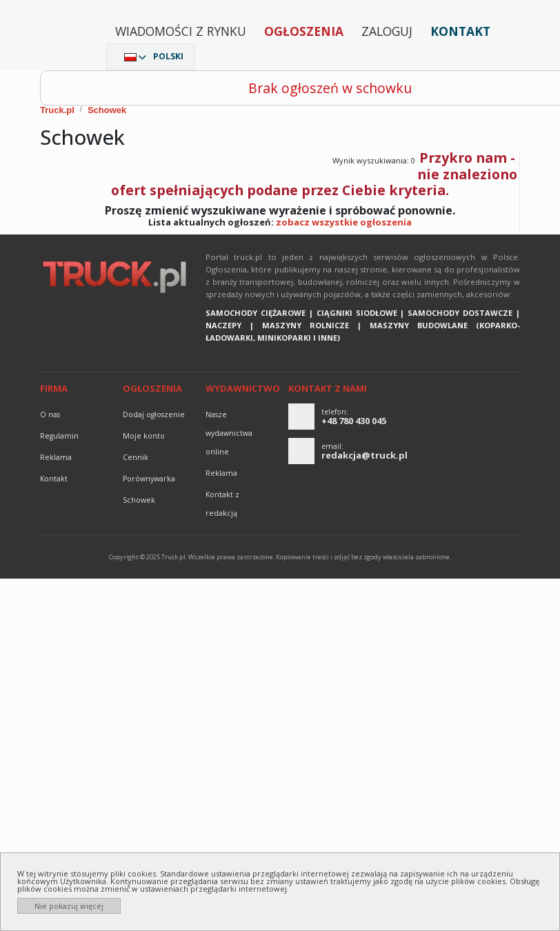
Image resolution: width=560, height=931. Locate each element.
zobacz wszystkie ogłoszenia (344, 222)
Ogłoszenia (304, 31)
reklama (56, 457)
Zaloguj (387, 31)
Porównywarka (149, 479)
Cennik (136, 457)
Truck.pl (57, 110)
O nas (50, 414)
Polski (168, 56)
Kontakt (460, 31)
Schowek (107, 110)
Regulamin (59, 436)
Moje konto (144, 436)
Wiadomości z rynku (181, 31)
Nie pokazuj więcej (69, 906)
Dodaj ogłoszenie (154, 414)
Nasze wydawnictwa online (229, 433)
